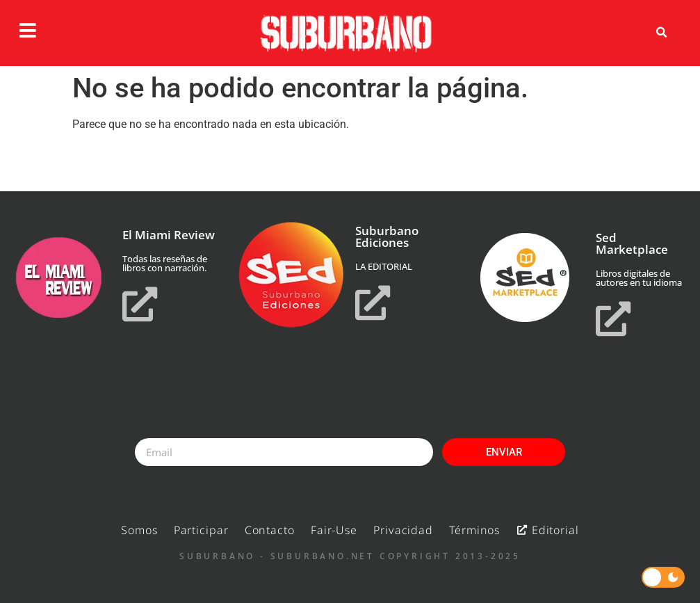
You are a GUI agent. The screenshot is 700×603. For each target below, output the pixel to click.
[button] (662, 33)
